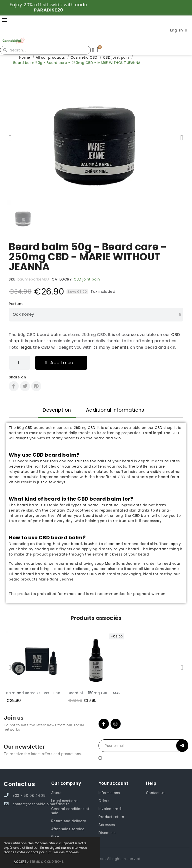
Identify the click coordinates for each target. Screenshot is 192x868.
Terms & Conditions (47, 862)
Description (57, 410)
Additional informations (115, 410)
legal (26, 347)
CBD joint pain (87, 279)
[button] (10, 138)
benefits (120, 347)
